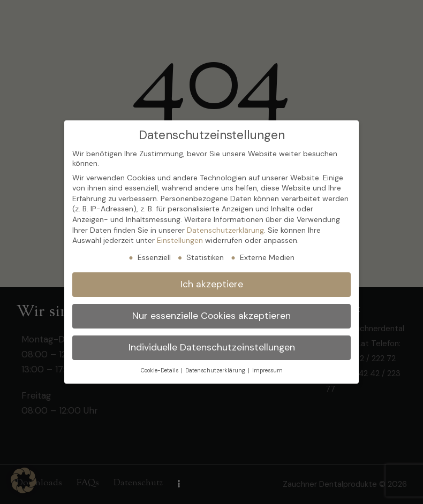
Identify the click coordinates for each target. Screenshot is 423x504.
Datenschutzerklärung (225, 230)
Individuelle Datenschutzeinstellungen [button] (212, 347)
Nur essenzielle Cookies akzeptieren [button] (211, 316)
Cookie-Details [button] (160, 371)
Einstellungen (180, 240)
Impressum (267, 371)
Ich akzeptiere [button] (212, 284)
